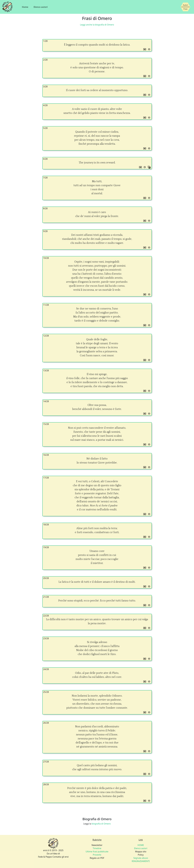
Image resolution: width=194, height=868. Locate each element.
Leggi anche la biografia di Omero (97, 25)
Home (25, 7)
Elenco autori (41, 7)
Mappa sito (141, 852)
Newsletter (97, 845)
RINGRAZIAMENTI (141, 861)
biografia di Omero (101, 824)
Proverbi (97, 855)
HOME (141, 845)
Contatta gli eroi (61, 857)
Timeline (97, 848)
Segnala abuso (141, 858)
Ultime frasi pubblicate (97, 852)
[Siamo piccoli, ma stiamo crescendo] (185, 7)
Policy (141, 855)
